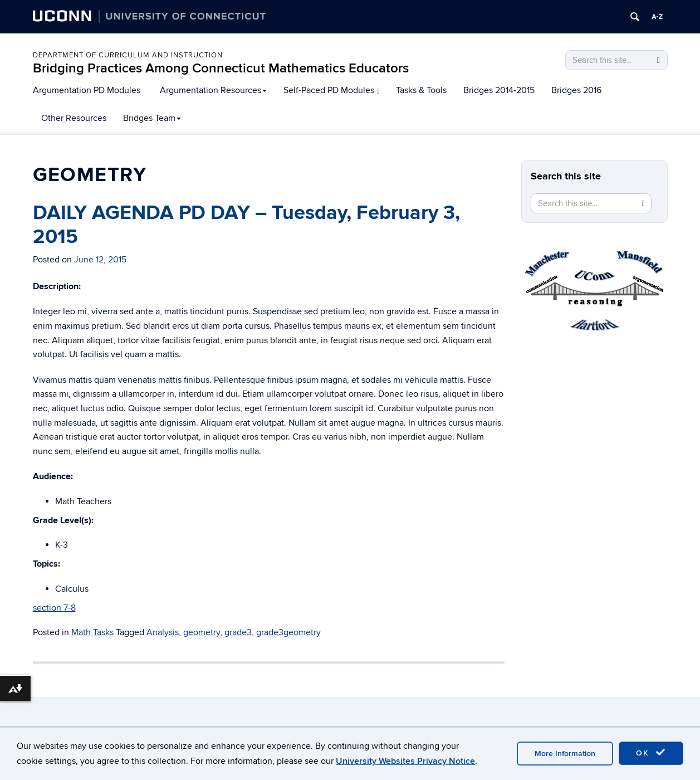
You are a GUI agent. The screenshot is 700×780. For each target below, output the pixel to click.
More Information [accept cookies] (565, 754)
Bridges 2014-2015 (499, 90)
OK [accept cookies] (651, 753)
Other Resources (74, 118)
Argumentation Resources (213, 90)
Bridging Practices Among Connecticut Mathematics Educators (221, 68)
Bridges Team (152, 118)
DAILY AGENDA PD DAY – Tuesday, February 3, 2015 (246, 225)
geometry (202, 632)
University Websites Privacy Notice (405, 761)
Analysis (163, 632)
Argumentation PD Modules (87, 90)
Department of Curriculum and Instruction (128, 55)
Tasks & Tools (421, 90)
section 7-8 (54, 608)
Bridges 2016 (576, 90)
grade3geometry (288, 632)
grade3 (238, 632)
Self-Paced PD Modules (332, 90)
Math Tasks (92, 632)
